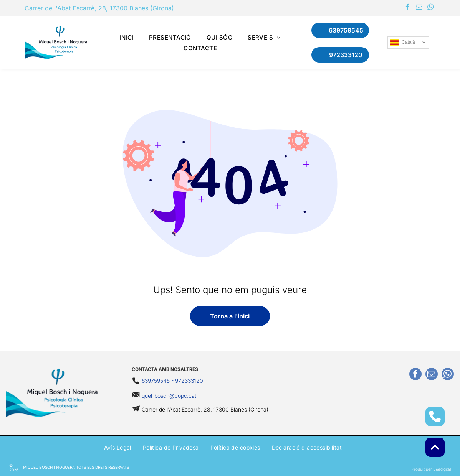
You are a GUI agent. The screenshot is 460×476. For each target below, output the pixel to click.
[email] (419, 8)
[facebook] (408, 8)
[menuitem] (127, 37)
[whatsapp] (431, 8)
